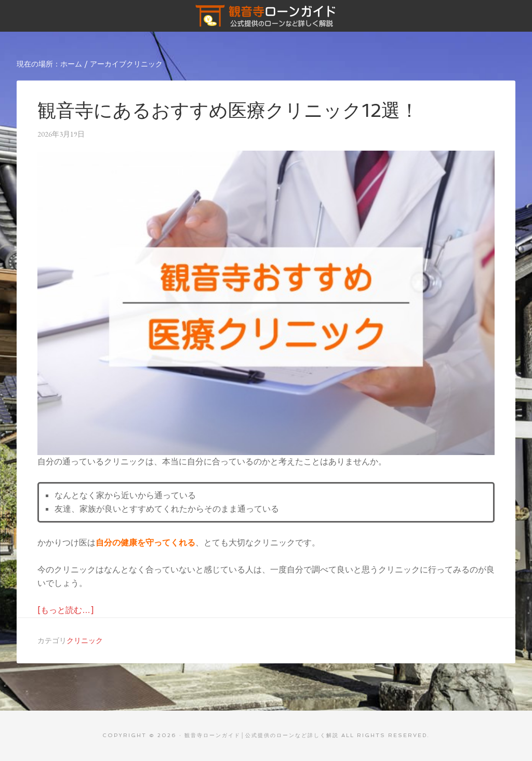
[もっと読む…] (65, 610)
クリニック (85, 640)
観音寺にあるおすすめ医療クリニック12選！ (228, 110)
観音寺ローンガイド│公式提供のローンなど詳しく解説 (266, 16)
